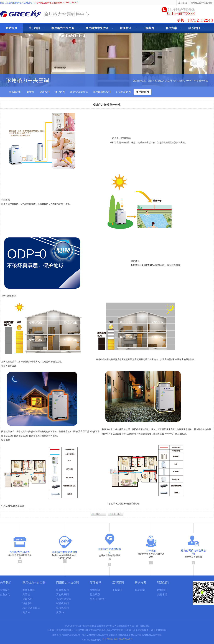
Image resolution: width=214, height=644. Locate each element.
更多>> (26, 612)
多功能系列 (180, 81)
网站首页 (11, 28)
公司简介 (5, 590)
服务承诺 (162, 594)
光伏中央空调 (64, 599)
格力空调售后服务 (106, 635)
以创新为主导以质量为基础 (20, 556)
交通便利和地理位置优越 (110, 556)
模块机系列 (62, 608)
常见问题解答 (97, 599)
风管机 (30, 92)
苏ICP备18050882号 (91, 640)
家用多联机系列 (102, 92)
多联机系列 (62, 590)
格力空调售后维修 (193, 556)
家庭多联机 (15, 92)
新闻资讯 (126, 28)
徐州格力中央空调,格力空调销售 (151, 556)
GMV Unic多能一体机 (198, 81)
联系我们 (194, 28)
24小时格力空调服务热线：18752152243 (65, 556)
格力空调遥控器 (159, 630)
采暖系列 (45, 92)
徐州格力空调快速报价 (201, 3)
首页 (150, 81)
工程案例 (148, 28)
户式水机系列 (123, 92)
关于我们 (34, 28)
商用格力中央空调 (97, 28)
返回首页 (183, 3)
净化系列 (60, 92)
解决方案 (171, 28)
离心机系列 (62, 594)
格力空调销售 (155, 635)
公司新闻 (95, 590)
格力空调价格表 (90, 635)
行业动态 (95, 594)
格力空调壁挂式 (79, 92)
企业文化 (5, 594)
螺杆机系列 (62, 603)
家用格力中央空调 (63, 28)
